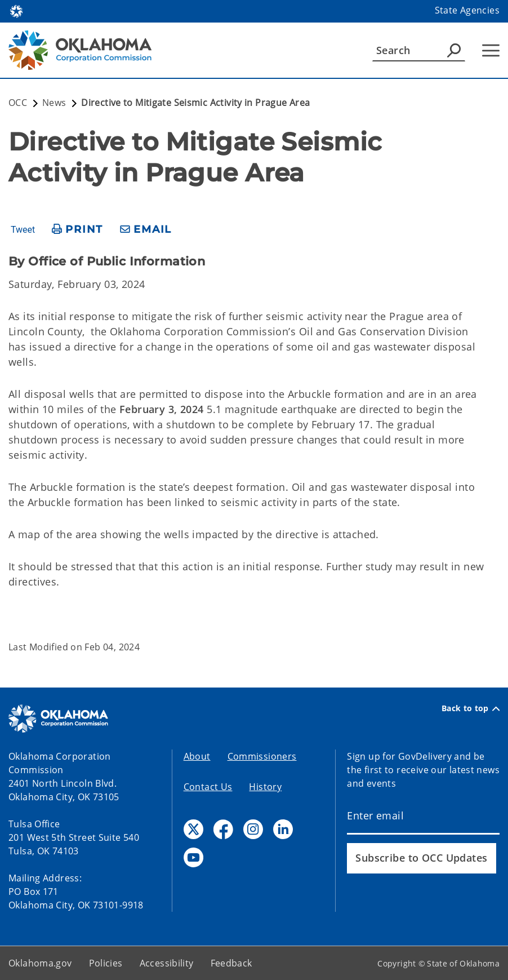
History (265, 787)
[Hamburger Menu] (491, 50)
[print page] (77, 230)
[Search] (419, 50)
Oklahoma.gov (40, 963)
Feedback (231, 963)
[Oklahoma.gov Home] (16, 10)
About (197, 756)
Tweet (23, 230)
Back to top (471, 708)
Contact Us (208, 787)
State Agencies (467, 10)
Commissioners (262, 756)
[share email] (146, 230)
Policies (106, 963)
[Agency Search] (454, 50)
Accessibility (167, 963)
